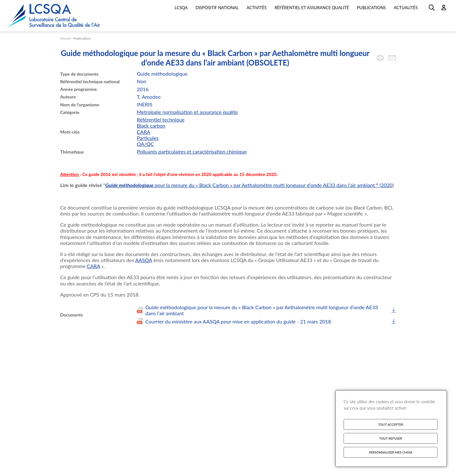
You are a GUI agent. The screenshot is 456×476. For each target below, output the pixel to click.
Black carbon (151, 125)
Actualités (406, 8)
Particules (148, 138)
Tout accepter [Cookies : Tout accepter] (391, 424)
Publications (82, 38)
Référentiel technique (161, 119)
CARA (143, 132)
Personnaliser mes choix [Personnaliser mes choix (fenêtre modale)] (391, 452)
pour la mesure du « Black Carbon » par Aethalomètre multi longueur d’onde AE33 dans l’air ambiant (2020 (274, 185)
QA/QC (145, 144)
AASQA (144, 260)
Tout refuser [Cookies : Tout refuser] (391, 438)
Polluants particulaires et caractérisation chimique (192, 151)
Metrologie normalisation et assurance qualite (187, 112)
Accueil (65, 38)
